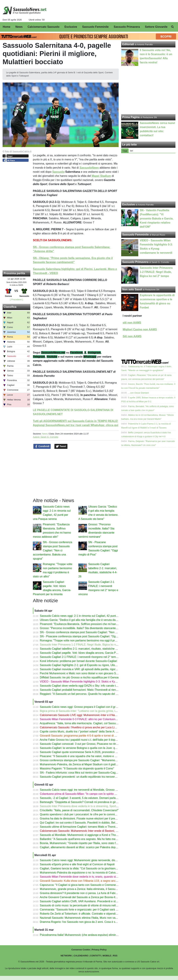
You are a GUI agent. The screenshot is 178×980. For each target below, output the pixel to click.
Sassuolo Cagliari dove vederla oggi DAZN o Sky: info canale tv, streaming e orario (90, 686)
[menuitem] (173, 27)
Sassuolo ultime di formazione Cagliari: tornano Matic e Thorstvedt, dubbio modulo (90, 827)
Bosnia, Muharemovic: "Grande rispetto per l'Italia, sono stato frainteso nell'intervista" (91, 843)
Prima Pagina (131, 117)
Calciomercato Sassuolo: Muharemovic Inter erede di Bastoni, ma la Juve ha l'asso (90, 831)
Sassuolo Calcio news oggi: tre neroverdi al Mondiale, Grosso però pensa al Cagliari (91, 790)
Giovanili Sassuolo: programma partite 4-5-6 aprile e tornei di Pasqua (82, 736)
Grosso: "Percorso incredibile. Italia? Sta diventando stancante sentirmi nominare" (90, 628)
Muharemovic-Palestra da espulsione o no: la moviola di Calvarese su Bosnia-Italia (90, 873)
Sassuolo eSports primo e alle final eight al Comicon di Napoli (77, 864)
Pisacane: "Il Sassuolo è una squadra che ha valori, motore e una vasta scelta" (88, 756)
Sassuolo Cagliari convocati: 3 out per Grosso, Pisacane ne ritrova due (83, 744)
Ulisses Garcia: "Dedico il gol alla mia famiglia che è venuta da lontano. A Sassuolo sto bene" (96, 620)
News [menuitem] (19, 27)
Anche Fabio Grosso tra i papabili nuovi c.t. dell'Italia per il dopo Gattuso (83, 740)
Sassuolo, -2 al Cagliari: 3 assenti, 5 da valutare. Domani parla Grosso (83, 798)
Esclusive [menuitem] (71, 27)
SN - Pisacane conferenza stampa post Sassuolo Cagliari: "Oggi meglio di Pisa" (88, 636)
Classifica (10, 307)
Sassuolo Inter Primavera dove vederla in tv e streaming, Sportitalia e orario (86, 806)
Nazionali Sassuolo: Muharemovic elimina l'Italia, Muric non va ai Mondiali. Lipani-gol (91, 918)
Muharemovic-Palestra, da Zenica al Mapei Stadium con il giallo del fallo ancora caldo (92, 764)
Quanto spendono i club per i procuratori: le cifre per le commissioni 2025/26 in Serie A (92, 814)
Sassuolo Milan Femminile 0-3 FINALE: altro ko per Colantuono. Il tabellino (85, 719)
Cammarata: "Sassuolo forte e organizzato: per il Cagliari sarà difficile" (82, 910)
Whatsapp (90, 357)
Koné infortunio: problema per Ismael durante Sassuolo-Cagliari (78, 661)
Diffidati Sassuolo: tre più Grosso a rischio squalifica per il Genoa (79, 677)
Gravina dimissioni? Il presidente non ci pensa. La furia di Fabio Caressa (84, 893)
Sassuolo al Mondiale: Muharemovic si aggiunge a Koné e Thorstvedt (82, 835)
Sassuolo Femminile (135, 235)
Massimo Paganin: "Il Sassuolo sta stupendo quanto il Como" (77, 769)
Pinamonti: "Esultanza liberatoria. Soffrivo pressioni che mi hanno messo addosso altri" (93, 624)
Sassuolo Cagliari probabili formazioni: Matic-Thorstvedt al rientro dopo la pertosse (90, 690)
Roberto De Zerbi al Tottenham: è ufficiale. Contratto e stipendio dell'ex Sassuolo (89, 914)
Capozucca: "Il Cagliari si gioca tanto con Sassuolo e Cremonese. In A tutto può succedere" (95, 885)
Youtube (52, 357)
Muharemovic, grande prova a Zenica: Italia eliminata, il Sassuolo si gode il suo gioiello (93, 889)
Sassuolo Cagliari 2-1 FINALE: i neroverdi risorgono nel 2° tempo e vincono (86, 657)
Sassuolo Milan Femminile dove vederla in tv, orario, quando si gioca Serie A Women (91, 877)
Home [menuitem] (7, 27)
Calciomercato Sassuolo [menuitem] (43, 27)
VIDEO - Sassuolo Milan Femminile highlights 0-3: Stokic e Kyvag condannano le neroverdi (95, 682)
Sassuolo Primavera (135, 262)
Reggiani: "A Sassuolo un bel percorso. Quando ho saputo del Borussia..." (85, 694)
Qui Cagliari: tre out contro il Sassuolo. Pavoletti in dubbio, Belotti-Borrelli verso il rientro (93, 823)
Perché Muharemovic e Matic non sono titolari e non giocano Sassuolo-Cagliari (88, 673)
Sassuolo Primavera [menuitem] (127, 27)
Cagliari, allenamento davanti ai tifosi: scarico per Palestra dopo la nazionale (86, 847)
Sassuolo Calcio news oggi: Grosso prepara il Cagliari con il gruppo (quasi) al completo (93, 707)
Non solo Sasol (132, 289)
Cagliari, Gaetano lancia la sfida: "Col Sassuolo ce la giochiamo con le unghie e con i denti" (95, 868)
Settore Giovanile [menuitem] (156, 27)
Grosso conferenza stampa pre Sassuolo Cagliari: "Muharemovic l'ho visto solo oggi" (91, 760)
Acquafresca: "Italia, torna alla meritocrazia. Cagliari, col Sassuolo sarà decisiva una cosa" (94, 723)
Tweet (61, 446)
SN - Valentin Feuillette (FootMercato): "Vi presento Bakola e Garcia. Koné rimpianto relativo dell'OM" (157, 219)
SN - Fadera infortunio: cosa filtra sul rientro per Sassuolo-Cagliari (80, 773)
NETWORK (66, 956)
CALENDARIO (81, 956)
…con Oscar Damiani (138, 393)
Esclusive (129, 204)
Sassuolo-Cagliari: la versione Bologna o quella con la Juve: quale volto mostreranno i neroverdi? (99, 748)
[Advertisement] (148, 177)
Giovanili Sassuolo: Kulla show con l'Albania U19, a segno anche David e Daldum (89, 881)
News (45, 434)
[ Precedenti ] (16, 299)
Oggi (125, 151)
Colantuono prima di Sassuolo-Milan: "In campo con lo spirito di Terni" (82, 794)
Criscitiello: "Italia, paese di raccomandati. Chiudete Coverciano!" (79, 810)
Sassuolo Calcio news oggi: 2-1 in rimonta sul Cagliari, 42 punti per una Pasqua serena (93, 616)
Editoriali (128, 44)
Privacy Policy (99, 950)
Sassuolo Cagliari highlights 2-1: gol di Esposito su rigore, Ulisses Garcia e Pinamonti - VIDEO (97, 665)
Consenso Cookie (81, 950)
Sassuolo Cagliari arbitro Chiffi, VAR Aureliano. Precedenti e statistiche (83, 901)
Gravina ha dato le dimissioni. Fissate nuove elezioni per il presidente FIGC (86, 818)
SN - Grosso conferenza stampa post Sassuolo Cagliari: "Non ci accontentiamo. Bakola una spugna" (53, 550)
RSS (115, 956)
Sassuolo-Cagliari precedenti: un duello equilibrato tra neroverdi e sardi (83, 777)
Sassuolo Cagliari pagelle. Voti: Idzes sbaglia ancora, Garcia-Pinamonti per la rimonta (92, 653)
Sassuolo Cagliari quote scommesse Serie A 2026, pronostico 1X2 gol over (85, 752)
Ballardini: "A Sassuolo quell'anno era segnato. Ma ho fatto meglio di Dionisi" (86, 839)
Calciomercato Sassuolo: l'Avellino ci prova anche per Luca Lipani (80, 727)
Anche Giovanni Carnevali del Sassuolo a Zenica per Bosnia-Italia (80, 897)
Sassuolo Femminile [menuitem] (95, 27)
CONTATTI (95, 956)
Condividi (42, 446)
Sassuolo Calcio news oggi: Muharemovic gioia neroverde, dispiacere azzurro (87, 860)
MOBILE (107, 956)
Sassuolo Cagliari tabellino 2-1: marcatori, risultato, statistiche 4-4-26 (82, 649)
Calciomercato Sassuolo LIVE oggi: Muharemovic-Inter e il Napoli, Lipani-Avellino (89, 715)
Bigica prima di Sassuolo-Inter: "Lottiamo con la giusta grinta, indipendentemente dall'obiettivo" (97, 711)
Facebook (76, 353)
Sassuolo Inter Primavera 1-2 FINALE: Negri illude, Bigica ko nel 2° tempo (85, 645)
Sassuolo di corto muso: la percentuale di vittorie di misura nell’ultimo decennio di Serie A (94, 905)
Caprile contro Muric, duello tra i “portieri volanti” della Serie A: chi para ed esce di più (92, 732)
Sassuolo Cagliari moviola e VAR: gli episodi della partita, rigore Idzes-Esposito (88, 669)
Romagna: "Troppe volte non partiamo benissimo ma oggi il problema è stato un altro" (92, 640)
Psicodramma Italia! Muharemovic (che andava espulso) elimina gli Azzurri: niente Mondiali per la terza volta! (106, 935)
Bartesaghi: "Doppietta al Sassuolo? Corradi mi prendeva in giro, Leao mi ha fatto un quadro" (96, 802)
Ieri (131, 151)
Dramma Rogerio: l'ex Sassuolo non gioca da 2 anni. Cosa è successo (83, 922)
